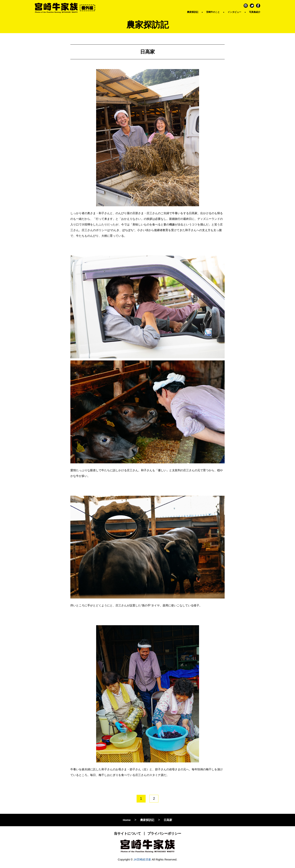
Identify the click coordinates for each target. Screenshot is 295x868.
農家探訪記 (193, 12)
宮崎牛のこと (213, 12)
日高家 (168, 820)
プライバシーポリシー (164, 834)
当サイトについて (127, 834)
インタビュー (234, 12)
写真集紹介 (255, 12)
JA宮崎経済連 (142, 859)
